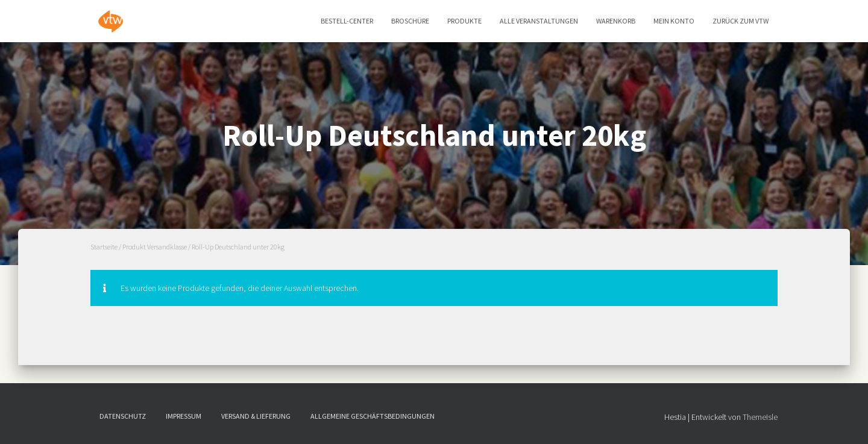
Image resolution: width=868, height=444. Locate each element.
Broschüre (410, 21)
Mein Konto (674, 21)
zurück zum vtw (741, 21)
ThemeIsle (760, 417)
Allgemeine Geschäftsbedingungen (373, 416)
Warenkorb (616, 21)
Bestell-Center (347, 21)
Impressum (184, 416)
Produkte (464, 21)
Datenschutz (123, 416)
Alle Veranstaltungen (539, 21)
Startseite (104, 247)
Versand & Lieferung (256, 416)
